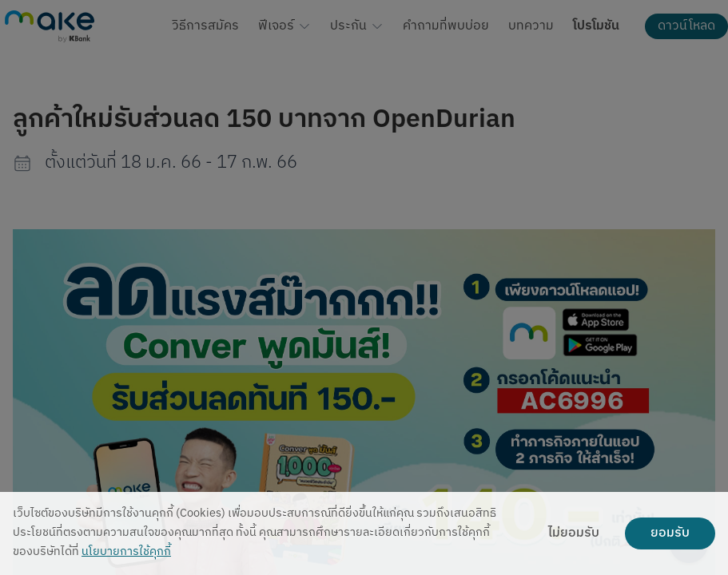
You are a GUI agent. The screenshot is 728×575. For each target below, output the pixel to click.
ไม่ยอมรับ (574, 533)
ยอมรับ (670, 533)
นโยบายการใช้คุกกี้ (126, 552)
